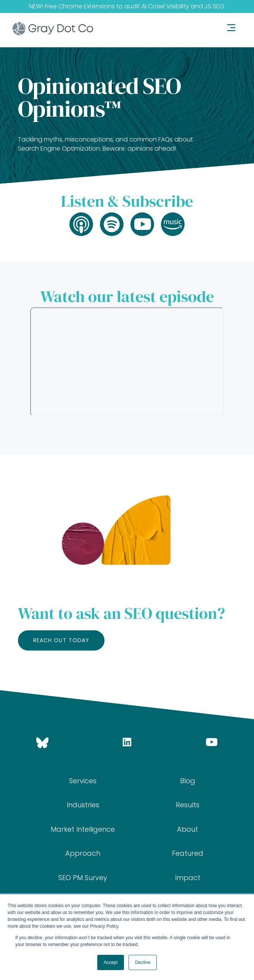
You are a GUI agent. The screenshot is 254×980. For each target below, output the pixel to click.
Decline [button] (143, 962)
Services (83, 781)
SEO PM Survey (83, 878)
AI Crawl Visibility (165, 6)
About (187, 829)
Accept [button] (111, 962)
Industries (83, 805)
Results (188, 805)
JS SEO (214, 6)
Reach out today (61, 640)
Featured (188, 853)
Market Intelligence (83, 829)
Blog (188, 781)
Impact (188, 878)
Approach (83, 853)
